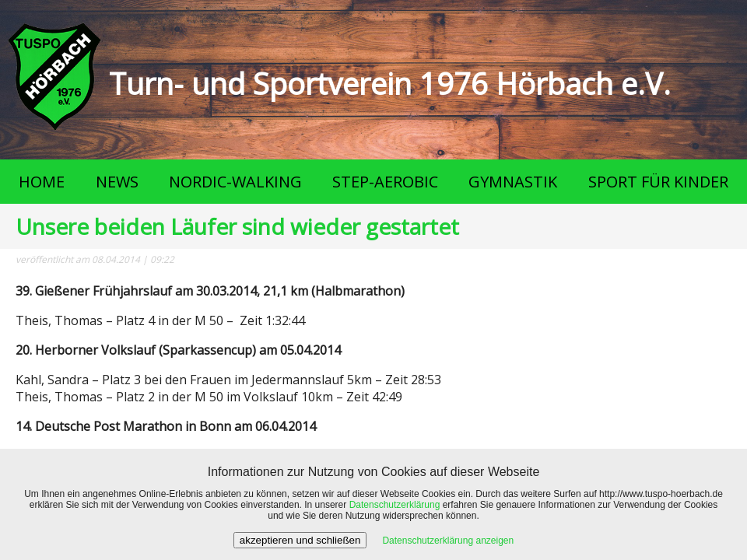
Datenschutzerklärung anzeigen (448, 541)
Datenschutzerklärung (395, 505)
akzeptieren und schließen (300, 540)
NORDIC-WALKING (235, 182)
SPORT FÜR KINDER (658, 182)
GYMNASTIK (513, 182)
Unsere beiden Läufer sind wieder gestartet (237, 226)
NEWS (117, 182)
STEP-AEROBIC (385, 182)
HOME (42, 182)
